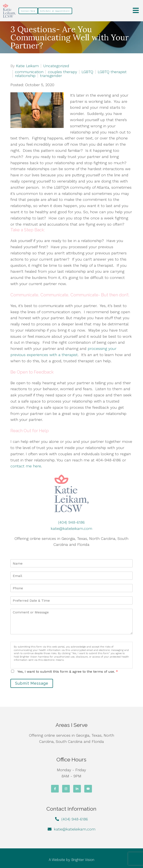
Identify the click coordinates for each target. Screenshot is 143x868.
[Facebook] (55, 789)
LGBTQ (87, 72)
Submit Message (32, 683)
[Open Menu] (136, 11)
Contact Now (28, 11)
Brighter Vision (83, 860)
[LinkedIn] (77, 789)
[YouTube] (88, 789)
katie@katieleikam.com (71, 528)
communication (29, 72)
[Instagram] (66, 789)
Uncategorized (56, 66)
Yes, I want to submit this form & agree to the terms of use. (68, 672)
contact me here (26, 466)
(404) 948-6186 (71, 522)
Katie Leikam (27, 66)
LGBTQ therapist (112, 72)
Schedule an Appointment (55, 11)
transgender (51, 76)
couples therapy (62, 72)
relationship (25, 76)
